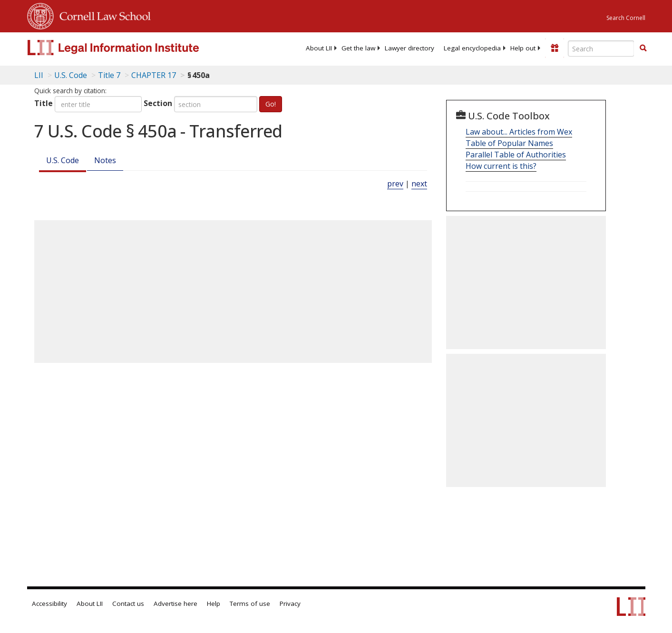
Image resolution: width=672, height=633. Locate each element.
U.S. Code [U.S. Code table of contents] (71, 75)
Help (214, 604)
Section (158, 103)
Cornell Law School (102, 15)
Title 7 (109, 75)
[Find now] (643, 49)
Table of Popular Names (509, 143)
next (419, 184)
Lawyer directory (409, 48)
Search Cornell (626, 18)
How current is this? (501, 166)
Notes (105, 160)
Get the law (358, 48)
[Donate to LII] (555, 48)
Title (44, 103)
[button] (643, 48)
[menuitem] (319, 48)
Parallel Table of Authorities (516, 155)
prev (395, 184)
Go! (271, 104)
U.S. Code (63, 160)
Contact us (128, 604)
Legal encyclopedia (472, 48)
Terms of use (250, 604)
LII (39, 75)
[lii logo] (134, 48)
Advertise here (175, 604)
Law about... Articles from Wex (519, 132)
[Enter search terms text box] (601, 49)
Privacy (290, 604)
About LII (319, 48)
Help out (523, 48)
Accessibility (49, 604)
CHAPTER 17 (154, 75)
